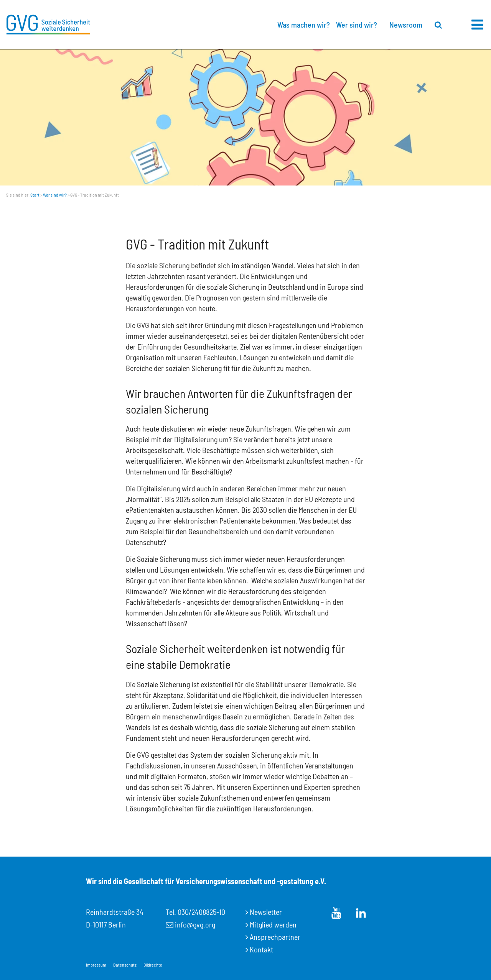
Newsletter (266, 912)
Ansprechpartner (275, 937)
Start (35, 195)
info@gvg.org (195, 924)
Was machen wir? (304, 25)
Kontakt (261, 949)
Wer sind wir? (357, 25)
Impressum (96, 965)
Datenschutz (125, 965)
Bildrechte (153, 965)
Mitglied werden (273, 924)
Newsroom (406, 25)
